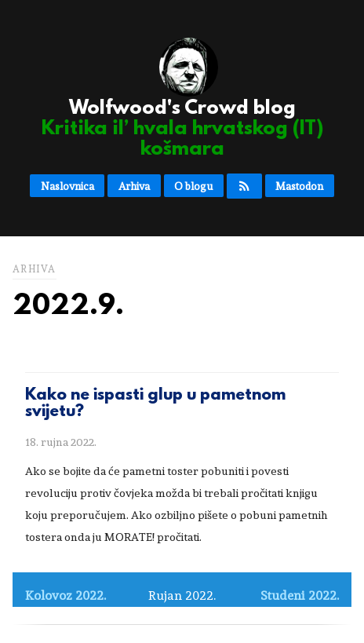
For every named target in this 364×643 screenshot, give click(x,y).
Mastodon (299, 186)
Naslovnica (67, 186)
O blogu (193, 186)
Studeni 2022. (300, 596)
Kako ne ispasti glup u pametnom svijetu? (155, 404)
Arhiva (134, 186)
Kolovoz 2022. (66, 596)
